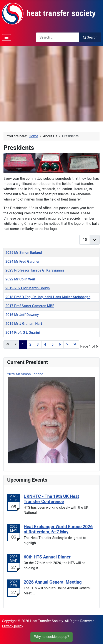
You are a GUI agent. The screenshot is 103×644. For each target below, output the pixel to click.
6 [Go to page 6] (60, 344)
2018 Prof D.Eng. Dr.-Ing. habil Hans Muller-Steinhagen (48, 297)
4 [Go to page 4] (45, 344)
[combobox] (58, 37)
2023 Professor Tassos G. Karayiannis (35, 270)
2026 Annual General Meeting (53, 582)
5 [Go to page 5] (52, 344)
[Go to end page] (75, 345)
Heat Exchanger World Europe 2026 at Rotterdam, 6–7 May (58, 529)
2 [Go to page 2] (30, 344)
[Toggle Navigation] (7, 37)
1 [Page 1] (23, 344)
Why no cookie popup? (51, 637)
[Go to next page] (67, 345)
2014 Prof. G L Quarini (23, 333)
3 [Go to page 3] (38, 344)
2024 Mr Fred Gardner (22, 261)
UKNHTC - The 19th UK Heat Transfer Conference (51, 499)
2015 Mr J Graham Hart (24, 324)
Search (90, 37)
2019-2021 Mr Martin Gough (28, 288)
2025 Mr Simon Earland (24, 253)
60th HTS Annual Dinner (47, 557)
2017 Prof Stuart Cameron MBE (30, 306)
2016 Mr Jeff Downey (22, 315)
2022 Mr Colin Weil (20, 279)
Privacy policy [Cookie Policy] (13, 626)
